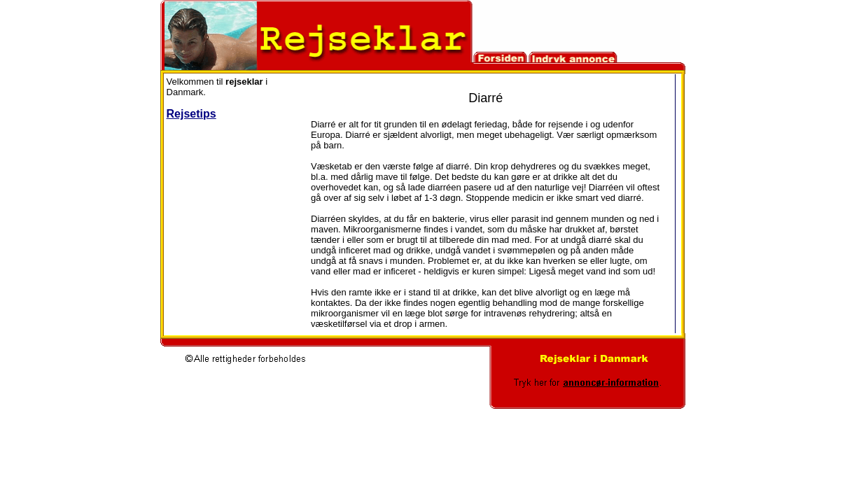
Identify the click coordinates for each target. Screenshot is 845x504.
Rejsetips (191, 114)
